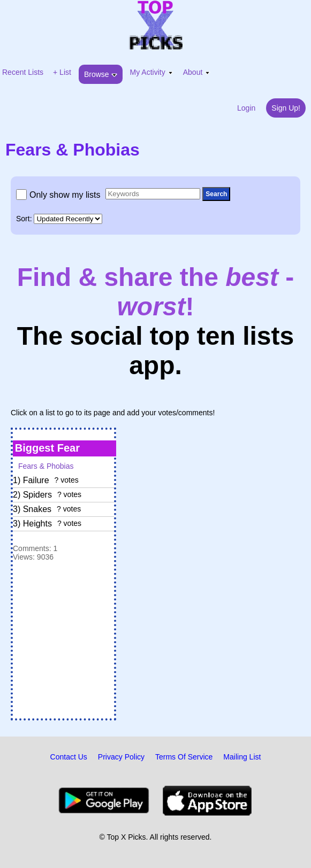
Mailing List (242, 757)
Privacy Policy (121, 757)
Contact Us (69, 757)
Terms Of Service (184, 757)
